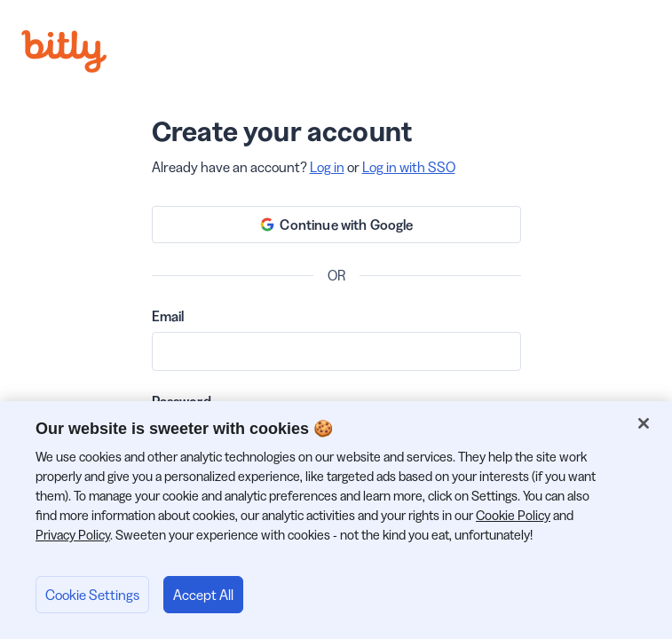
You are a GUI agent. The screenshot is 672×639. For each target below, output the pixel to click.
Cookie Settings (92, 595)
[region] (336, 520)
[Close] (644, 423)
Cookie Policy (513, 515)
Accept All (203, 595)
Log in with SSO (409, 167)
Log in (327, 167)
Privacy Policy (73, 535)
